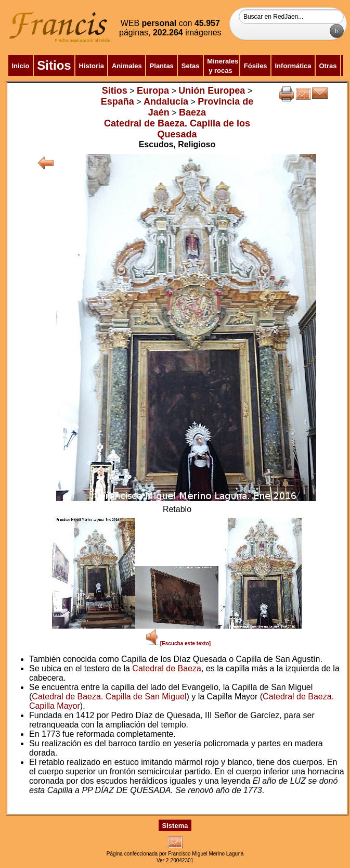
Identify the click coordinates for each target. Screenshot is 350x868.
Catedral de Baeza (167, 668)
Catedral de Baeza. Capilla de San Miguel (109, 697)
